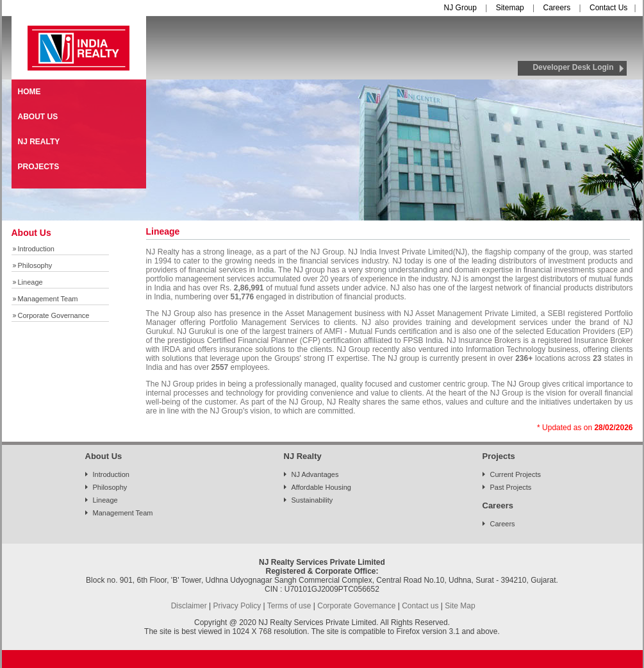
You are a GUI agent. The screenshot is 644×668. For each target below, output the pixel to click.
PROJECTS (39, 167)
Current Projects (516, 474)
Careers (557, 8)
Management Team (48, 299)
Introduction (36, 249)
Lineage (30, 282)
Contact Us (608, 8)
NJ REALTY (39, 142)
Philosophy (35, 265)
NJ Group (460, 8)
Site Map (460, 606)
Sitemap (510, 8)
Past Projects (511, 487)
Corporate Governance (54, 315)
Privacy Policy (237, 606)
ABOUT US (38, 117)
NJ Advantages (315, 474)
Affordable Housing (321, 487)
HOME (29, 92)
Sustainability (312, 500)
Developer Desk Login (573, 67)
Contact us (420, 606)
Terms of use (289, 606)
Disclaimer (189, 606)
